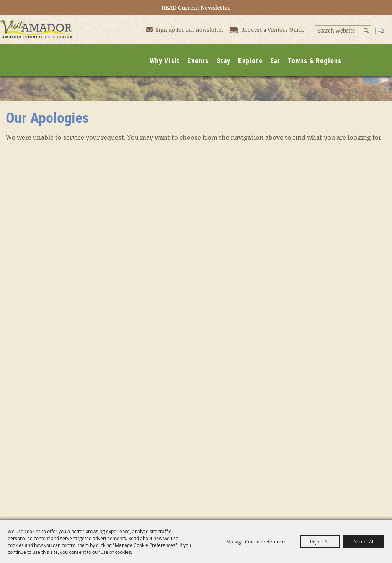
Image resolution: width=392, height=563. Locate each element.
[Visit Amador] (36, 46)
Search (367, 30)
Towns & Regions (315, 61)
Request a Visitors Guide (268, 30)
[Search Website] (339, 31)
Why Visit (165, 61)
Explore (250, 61)
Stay (224, 61)
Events (198, 61)
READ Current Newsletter (196, 8)
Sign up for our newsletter (185, 30)
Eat (275, 61)
